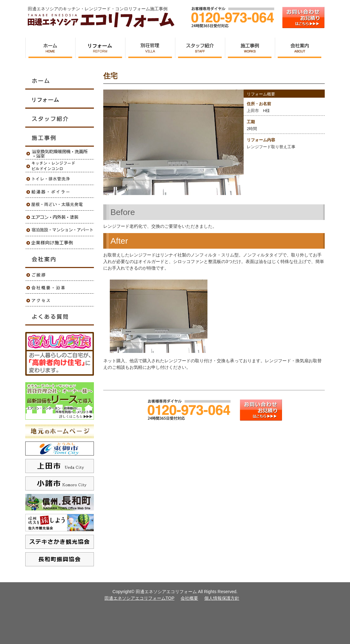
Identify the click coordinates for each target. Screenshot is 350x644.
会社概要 (189, 598)
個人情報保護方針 (222, 598)
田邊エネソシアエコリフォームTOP (140, 598)
